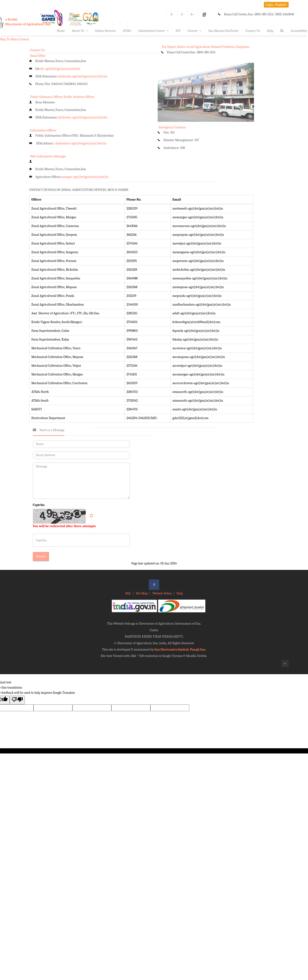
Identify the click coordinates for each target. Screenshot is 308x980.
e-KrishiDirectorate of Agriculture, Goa (28, 22)
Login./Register (276, 5)
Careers (195, 31)
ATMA (127, 31)
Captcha (39, 505)
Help (270, 31)
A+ (192, 14)
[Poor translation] (17, 700)
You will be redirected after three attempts (64, 526)
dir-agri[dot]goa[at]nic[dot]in (60, 69)
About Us (80, 31)
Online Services (105, 31)
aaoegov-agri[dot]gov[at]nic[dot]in (85, 177)
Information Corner (153, 31)
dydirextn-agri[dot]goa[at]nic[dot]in (83, 76)
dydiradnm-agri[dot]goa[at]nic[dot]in (81, 143)
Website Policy (162, 593)
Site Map (142, 593)
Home (61, 31)
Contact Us (253, 31)
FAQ (128, 593)
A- (172, 14)
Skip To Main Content (15, 39)
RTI (178, 31)
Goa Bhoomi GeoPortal (223, 31)
